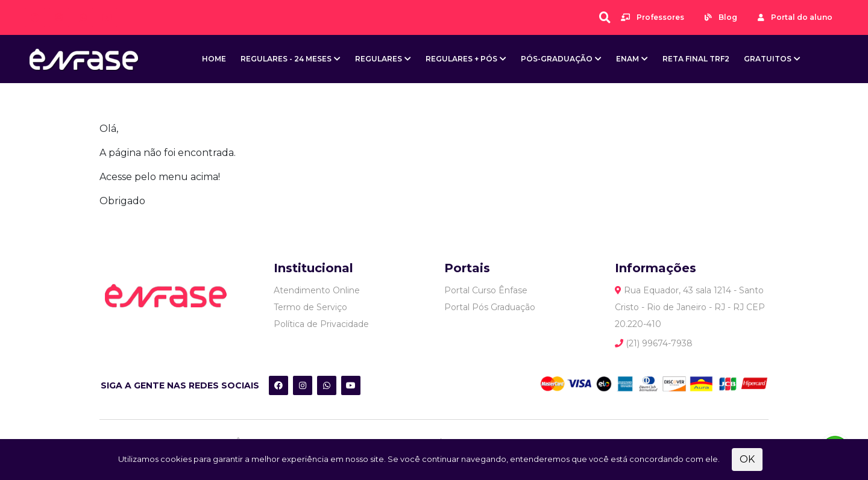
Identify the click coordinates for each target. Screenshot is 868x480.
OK (747, 459)
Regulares (379, 59)
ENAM (627, 59)
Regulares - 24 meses (286, 59)
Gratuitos (768, 59)
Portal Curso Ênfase (486, 290)
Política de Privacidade (321, 324)
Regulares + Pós (461, 59)
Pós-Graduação (557, 59)
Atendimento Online (317, 290)
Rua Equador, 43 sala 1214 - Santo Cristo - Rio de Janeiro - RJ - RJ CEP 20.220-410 (690, 307)
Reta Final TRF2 (696, 59)
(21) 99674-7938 (654, 343)
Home (214, 59)
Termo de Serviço (310, 307)
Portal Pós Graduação (490, 307)
